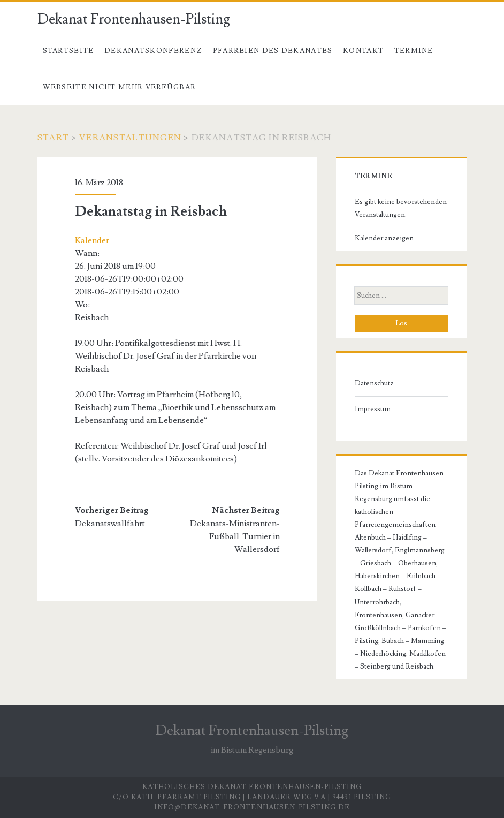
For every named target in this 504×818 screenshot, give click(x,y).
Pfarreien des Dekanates (273, 51)
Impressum (373, 409)
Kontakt (363, 51)
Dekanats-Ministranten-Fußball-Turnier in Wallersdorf (235, 536)
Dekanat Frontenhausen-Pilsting (134, 19)
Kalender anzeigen (384, 238)
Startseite (68, 51)
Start (53, 138)
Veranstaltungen (130, 138)
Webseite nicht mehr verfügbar (120, 87)
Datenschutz (374, 383)
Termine (414, 51)
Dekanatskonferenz (153, 51)
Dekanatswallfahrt (110, 524)
